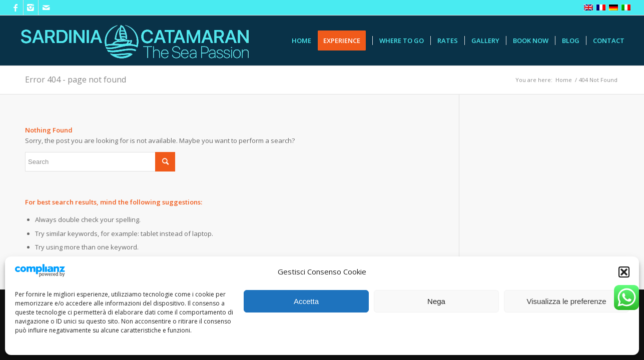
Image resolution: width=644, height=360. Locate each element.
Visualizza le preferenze (567, 301)
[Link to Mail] (46, 7)
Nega (436, 301)
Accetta (306, 301)
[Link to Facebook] (16, 7)
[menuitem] (301, 40)
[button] (624, 272)
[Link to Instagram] (31, 7)
